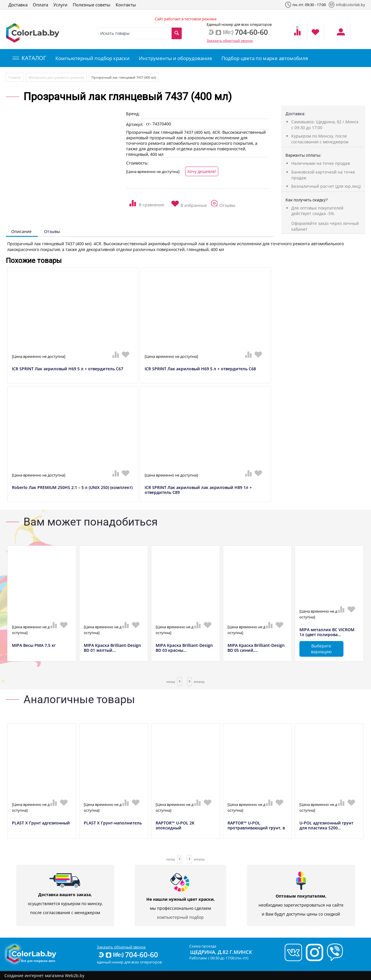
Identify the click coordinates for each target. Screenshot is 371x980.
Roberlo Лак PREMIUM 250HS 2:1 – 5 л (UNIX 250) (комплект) (72, 488)
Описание (21, 231)
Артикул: (135, 124)
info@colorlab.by (347, 5)
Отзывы (52, 231)
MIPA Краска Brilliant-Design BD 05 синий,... (256, 648)
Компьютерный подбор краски (92, 58)
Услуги (60, 5)
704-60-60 (128, 954)
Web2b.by (75, 976)
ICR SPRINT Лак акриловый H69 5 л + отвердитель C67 (68, 369)
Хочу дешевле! (202, 171)
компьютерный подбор (180, 917)
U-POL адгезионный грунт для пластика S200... (326, 826)
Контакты (126, 5)
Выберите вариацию (321, 649)
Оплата (40, 5)
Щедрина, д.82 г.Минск (221, 952)
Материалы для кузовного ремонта (56, 77)
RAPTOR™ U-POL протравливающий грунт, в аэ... (256, 828)
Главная (15, 77)
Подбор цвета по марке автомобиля (265, 58)
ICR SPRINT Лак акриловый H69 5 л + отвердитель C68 (200, 369)
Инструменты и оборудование (176, 58)
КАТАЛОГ (29, 58)
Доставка (18, 5)
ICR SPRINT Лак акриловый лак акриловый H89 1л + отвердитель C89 (198, 490)
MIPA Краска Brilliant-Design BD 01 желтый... (112, 648)
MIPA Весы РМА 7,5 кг (34, 646)
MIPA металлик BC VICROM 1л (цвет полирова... (327, 632)
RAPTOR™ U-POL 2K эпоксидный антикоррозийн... (175, 828)
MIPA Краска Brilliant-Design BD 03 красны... (184, 648)
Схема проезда (203, 946)
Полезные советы (92, 5)
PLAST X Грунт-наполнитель (113, 823)
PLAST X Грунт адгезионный (41, 823)
